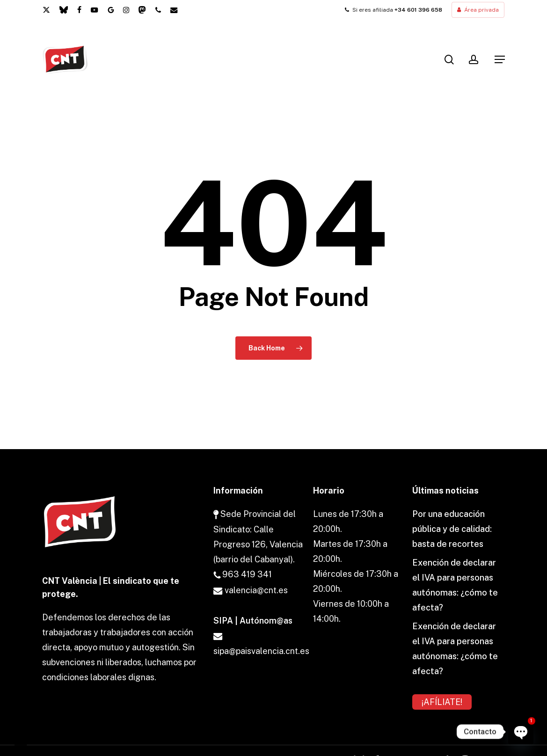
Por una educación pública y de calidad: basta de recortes (452, 529)
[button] (500, 59)
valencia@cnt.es (251, 590)
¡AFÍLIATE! (442, 702)
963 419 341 (243, 574)
